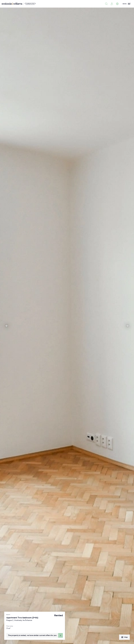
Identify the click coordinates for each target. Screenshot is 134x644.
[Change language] (117, 4)
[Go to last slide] (7, 326)
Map (124, 637)
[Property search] (106, 4)
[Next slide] (127, 326)
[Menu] (127, 4)
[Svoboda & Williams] (19, 4)
